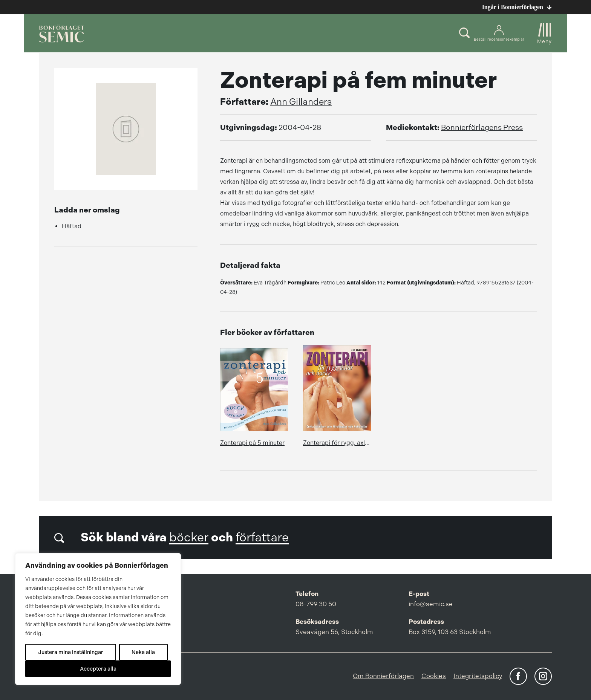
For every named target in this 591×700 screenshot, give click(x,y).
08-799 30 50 (316, 604)
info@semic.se (431, 604)
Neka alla (143, 652)
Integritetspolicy (478, 676)
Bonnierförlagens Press (482, 128)
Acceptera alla (98, 669)
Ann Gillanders (301, 102)
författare (262, 537)
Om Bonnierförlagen (383, 676)
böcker (189, 537)
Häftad (72, 226)
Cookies (434, 676)
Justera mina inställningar (71, 652)
